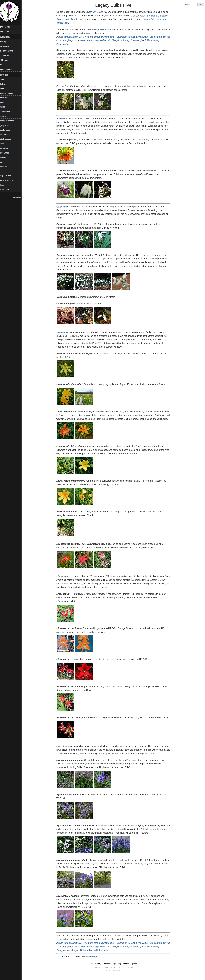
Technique (6, 167)
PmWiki (120, 971)
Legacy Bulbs (7, 125)
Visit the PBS (7, 55)
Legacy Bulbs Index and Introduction (92, 950)
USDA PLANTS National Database (152, 16)
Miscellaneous (7, 130)
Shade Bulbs (7, 153)
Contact (4, 65)
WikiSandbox (7, 190)
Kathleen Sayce (97, 12)
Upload (136, 964)
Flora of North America (69, 19)
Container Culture (9, 93)
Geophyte (5, 116)
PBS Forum (6, 60)
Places (4, 144)
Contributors (6, 98)
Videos (4, 185)
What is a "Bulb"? (9, 180)
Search (128, 964)
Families (5, 107)
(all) (121, 964)
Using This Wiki (8, 176)
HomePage (6, 42)
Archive (4, 79)
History (100, 964)
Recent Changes (111, 964)
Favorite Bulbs (7, 112)
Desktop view (7, 31)
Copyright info (7, 27)
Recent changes (8, 69)
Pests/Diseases (8, 139)
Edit (93, 964)
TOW (3, 171)
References (6, 148)
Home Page (93, 956)
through (71, 37)
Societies (5, 157)
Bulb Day (5, 84)
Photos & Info (7, 46)
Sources (5, 162)
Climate (4, 88)
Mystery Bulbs (7, 134)
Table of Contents (9, 51)
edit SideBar (21, 198)
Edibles (4, 102)
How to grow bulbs (9, 121)
